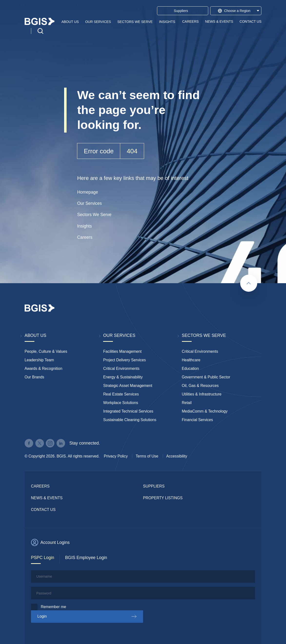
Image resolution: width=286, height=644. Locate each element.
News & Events (219, 21)
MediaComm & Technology (205, 411)
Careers (190, 21)
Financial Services (197, 420)
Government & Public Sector (206, 377)
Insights (167, 21)
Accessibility (177, 456)
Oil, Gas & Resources (200, 386)
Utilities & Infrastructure (202, 394)
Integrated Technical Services (128, 411)
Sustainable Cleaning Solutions (130, 420)
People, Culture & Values (46, 351)
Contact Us (251, 21)
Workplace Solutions (121, 403)
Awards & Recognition (44, 369)
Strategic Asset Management (128, 386)
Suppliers (154, 486)
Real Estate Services (121, 394)
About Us (70, 21)
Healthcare (191, 360)
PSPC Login (43, 558)
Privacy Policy (116, 456)
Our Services (98, 21)
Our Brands (35, 377)
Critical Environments (121, 369)
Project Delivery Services (124, 360)
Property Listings (163, 498)
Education (190, 369)
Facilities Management (122, 351)
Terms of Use (147, 456)
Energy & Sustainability (123, 377)
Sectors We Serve (135, 21)
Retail (187, 403)
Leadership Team (39, 360)
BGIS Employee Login (86, 558)
